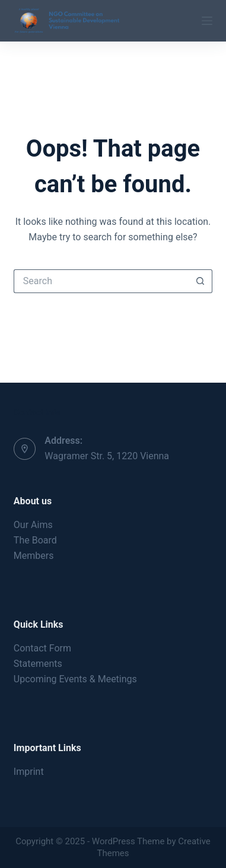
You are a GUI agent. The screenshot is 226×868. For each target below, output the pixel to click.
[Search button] (200, 281)
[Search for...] (101, 281)
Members (34, 556)
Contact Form (42, 648)
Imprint (29, 772)
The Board (35, 540)
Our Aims (33, 525)
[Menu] (207, 21)
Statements (38, 664)
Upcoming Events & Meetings (75, 679)
